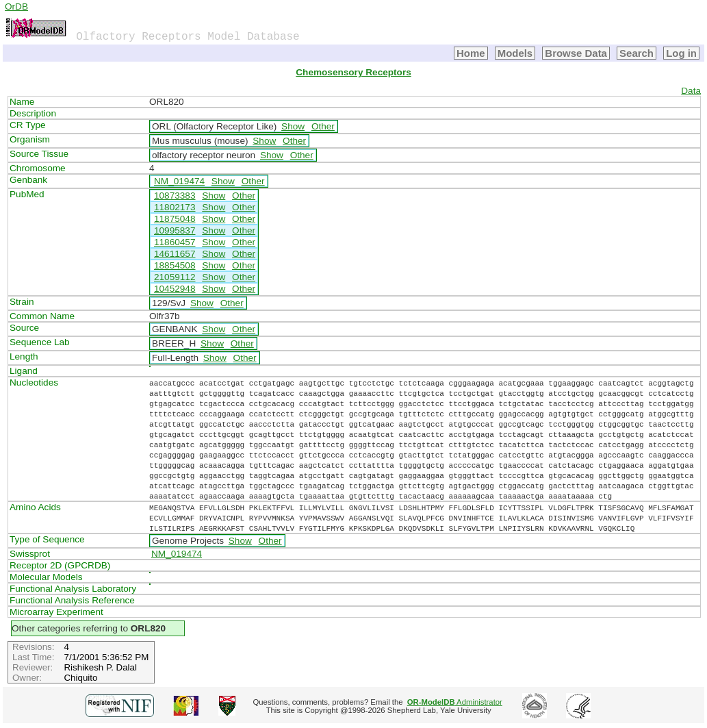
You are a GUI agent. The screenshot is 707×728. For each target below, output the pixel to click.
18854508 (175, 265)
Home (471, 53)
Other (323, 126)
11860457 (175, 242)
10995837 (175, 230)
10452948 (175, 289)
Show (293, 126)
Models (515, 53)
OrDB (16, 7)
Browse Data (576, 53)
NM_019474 (179, 181)
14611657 (175, 254)
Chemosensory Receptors (353, 72)
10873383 (175, 196)
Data (691, 91)
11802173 (175, 207)
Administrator (455, 702)
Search (637, 53)
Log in (681, 53)
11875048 (175, 219)
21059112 (175, 277)
